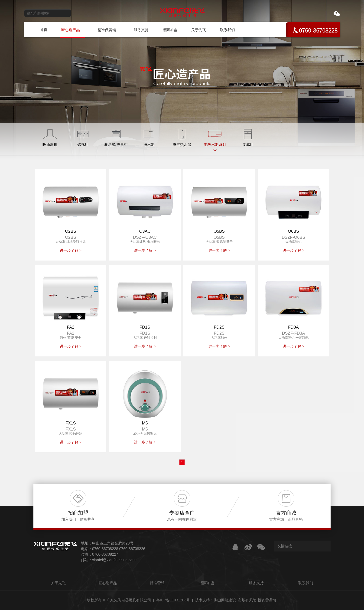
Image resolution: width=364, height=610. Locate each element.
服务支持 (256, 583)
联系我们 (306, 583)
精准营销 (157, 583)
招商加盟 (207, 583)
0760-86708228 (105, 549)
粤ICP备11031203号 (173, 600)
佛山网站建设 (225, 600)
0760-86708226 (132, 549)
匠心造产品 (108, 583)
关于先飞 (58, 583)
